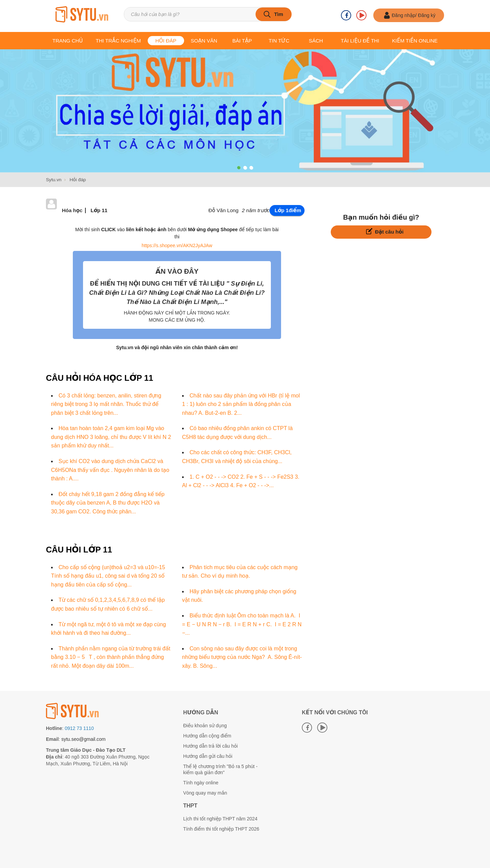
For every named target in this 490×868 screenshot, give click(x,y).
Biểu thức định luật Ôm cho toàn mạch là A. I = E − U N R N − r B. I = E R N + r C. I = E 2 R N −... (242, 624)
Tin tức (279, 41)
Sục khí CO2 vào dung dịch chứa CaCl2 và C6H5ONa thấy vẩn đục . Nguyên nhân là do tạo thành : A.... (110, 470)
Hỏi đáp (166, 41)
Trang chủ (68, 41)
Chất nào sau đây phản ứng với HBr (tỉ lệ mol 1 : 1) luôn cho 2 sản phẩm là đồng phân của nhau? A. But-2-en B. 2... (241, 404)
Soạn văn (204, 41)
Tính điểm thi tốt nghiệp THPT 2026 (221, 829)
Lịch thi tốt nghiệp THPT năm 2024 (220, 818)
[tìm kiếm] (273, 16)
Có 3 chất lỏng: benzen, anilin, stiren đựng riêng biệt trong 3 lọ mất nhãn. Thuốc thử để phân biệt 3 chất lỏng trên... (106, 404)
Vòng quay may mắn (205, 793)
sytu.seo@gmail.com (83, 739)
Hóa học (72, 210)
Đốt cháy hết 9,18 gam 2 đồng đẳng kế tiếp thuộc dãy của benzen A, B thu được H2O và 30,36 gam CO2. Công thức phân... (108, 503)
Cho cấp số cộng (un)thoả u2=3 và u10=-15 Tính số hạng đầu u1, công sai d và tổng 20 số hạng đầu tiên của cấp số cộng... (108, 576)
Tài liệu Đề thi (360, 41)
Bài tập (242, 41)
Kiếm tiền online (415, 41)
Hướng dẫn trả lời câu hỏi (210, 746)
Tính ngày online (201, 782)
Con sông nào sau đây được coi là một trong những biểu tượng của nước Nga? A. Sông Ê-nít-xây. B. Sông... (242, 657)
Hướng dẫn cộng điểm (207, 735)
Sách (316, 41)
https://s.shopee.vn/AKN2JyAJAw (177, 245)
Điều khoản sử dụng (205, 725)
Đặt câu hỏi (385, 231)
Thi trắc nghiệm (118, 41)
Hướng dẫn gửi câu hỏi (208, 756)
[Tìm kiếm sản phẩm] (215, 16)
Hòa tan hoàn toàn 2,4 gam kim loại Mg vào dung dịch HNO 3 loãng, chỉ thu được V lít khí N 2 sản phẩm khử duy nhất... (111, 437)
